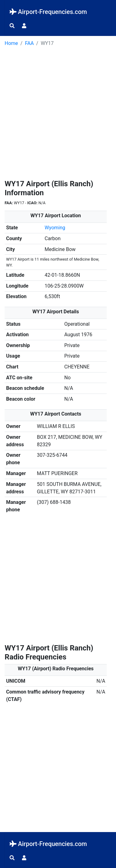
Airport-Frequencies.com (48, 12)
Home (11, 43)
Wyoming (55, 228)
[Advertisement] (58, 115)
